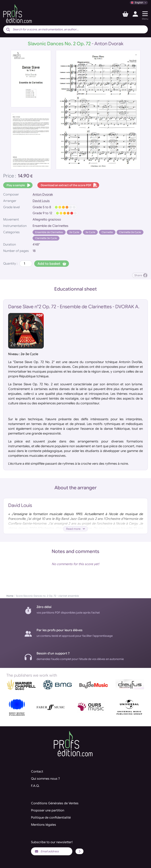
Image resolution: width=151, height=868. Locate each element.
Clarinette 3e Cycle (46, 238)
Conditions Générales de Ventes (55, 803)
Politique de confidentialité (51, 818)
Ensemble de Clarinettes (49, 232)
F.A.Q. (35, 786)
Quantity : (10, 264)
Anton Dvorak (43, 195)
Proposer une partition (48, 810)
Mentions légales (44, 825)
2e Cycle (74, 232)
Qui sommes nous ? (45, 779)
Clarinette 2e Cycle (130, 232)
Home (10, 596)
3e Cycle (90, 232)
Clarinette (107, 232)
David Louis (41, 201)
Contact (37, 772)
